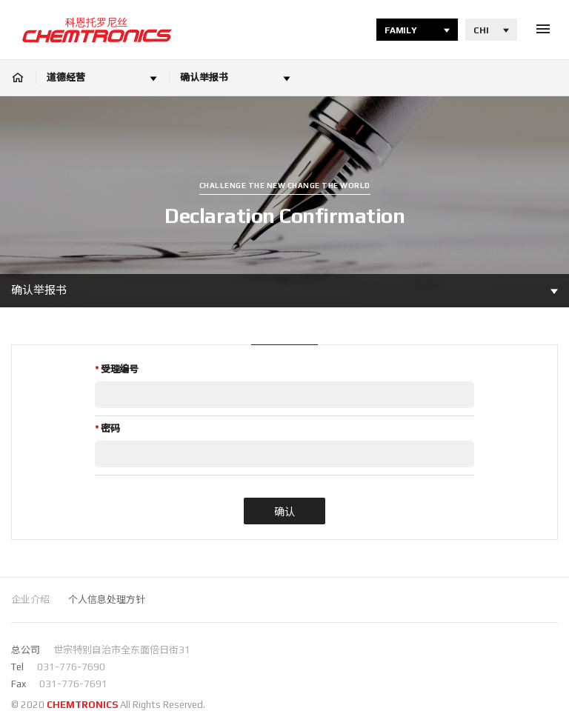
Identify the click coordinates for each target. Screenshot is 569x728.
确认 (284, 512)
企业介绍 (30, 600)
